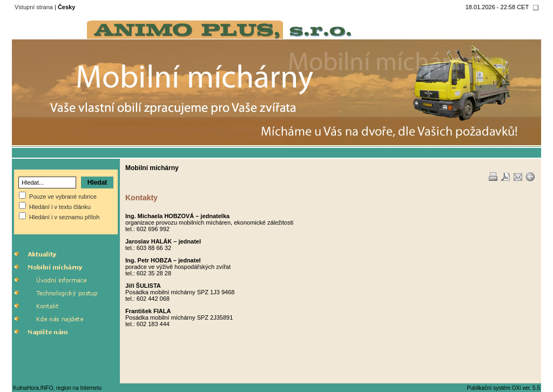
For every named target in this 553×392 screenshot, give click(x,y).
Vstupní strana (34, 7)
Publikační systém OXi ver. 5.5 (503, 388)
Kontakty (141, 198)
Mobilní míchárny (152, 168)
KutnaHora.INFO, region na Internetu (57, 388)
